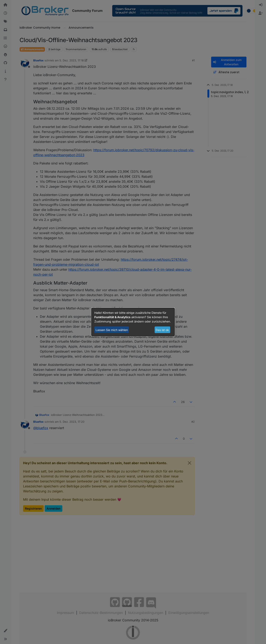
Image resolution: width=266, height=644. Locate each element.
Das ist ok (162, 330)
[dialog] (133, 322)
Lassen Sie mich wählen (112, 330)
